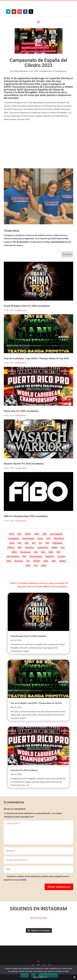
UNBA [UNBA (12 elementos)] (46, 561)
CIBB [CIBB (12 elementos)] (44, 534)
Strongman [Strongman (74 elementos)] (19, 561)
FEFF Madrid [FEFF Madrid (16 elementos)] (59, 538)
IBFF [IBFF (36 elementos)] (34, 543)
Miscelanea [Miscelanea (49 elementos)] (30, 548)
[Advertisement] (35, 145)
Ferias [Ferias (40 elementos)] (12, 543)
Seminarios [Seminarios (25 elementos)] (50, 556)
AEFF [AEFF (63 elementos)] (19, 534)
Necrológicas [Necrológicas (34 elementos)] (25, 552)
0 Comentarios (60, 71)
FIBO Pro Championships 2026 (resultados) (26, 516)
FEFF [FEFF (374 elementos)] (48, 538)
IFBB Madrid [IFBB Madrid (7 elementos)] (57, 543)
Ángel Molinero (21, 71)
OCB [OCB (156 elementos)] (24, 556)
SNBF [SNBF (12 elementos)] (9, 561)
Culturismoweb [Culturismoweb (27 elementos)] (28, 538)
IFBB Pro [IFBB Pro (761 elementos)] (11, 548)
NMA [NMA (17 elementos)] (43, 552)
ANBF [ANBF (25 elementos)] (37, 534)
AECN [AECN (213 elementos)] (12, 534)
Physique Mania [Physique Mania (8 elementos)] (36, 556)
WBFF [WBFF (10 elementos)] (28, 565)
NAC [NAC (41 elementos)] (63, 548)
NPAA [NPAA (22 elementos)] (51, 552)
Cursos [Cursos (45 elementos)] (40, 538)
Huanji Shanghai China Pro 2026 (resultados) (27, 306)
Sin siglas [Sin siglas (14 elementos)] (61, 556)
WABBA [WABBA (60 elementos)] (62, 561)
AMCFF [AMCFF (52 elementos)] (28, 534)
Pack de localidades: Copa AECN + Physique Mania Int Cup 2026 (36, 359)
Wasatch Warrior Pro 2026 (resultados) (24, 464)
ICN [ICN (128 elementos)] (40, 543)
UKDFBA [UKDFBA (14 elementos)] (37, 561)
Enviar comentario (59, 887)
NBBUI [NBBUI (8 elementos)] (14, 552)
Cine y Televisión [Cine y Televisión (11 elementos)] (56, 534)
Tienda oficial (12, 231)
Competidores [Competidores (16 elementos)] (14, 538)
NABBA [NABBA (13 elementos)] (54, 548)
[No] (73, 973)
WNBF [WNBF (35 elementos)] (44, 565)
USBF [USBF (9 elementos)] (54, 561)
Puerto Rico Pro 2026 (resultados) (21, 411)
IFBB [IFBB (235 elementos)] (47, 543)
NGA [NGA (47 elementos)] (36, 552)
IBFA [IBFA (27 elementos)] (27, 543)
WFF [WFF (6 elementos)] (36, 565)
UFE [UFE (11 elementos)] (28, 561)
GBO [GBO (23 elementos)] (20, 543)
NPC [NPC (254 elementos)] (58, 552)
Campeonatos (46, 71)
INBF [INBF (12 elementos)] (20, 548)
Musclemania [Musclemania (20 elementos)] (43, 548)
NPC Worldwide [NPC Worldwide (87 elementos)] (13, 556)
